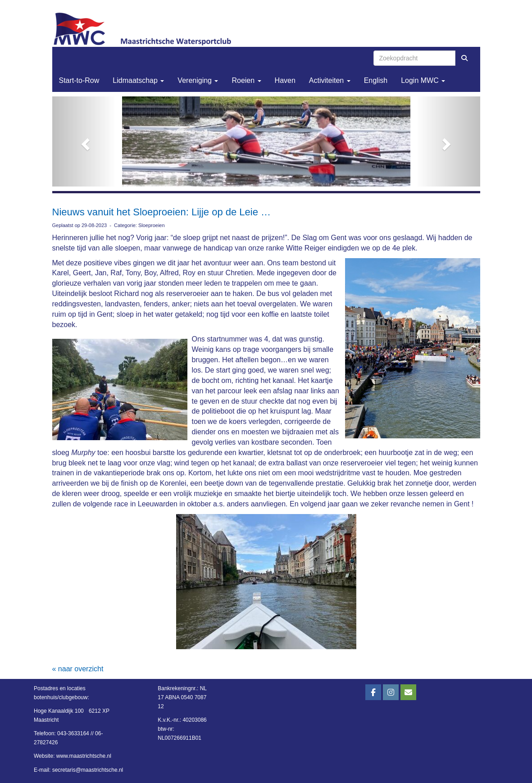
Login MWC (423, 80)
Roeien (246, 80)
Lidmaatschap (138, 80)
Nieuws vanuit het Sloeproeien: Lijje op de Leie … (162, 212)
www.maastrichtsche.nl (84, 756)
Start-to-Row (79, 80)
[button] (84, 141)
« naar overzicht (78, 669)
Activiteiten (330, 80)
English (376, 80)
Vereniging (198, 80)
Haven (285, 80)
